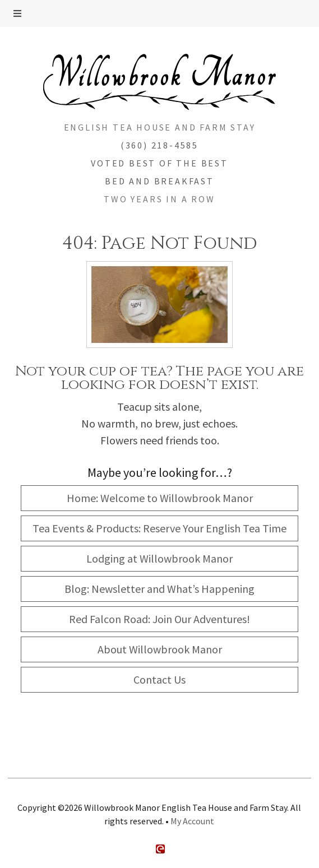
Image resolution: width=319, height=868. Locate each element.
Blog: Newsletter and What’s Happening (159, 589)
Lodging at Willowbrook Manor (159, 558)
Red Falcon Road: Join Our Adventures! (159, 619)
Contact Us (159, 679)
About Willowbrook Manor (160, 649)
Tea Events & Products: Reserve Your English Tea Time (159, 528)
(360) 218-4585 (159, 145)
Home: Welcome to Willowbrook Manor (160, 498)
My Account (192, 821)
